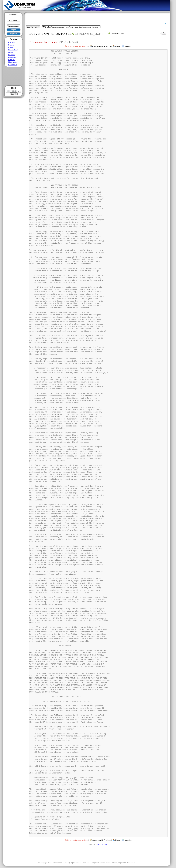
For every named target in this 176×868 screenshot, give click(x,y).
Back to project (33, 27)
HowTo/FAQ (13, 50)
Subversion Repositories (50, 34)
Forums (11, 45)
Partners (12, 60)
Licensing (12, 55)
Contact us (12, 65)
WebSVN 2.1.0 (102, 844)
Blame (118, 46)
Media (10, 52)
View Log (128, 46)
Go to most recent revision (78, 46)
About (11, 47)
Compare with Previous (102, 46)
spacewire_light (89, 34)
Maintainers (13, 62)
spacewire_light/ (41, 42)
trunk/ (54, 42)
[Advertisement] (14, 76)
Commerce (12, 57)
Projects (12, 42)
